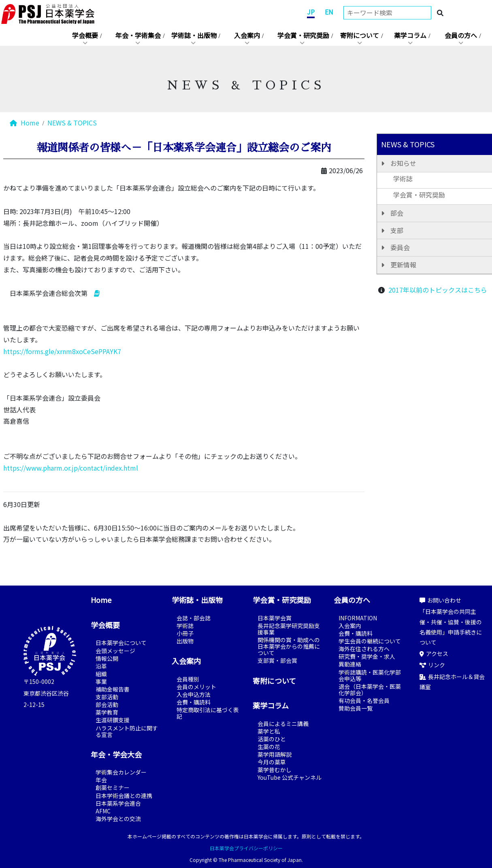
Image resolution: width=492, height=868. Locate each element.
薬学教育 (107, 712)
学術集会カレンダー (121, 772)
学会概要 (85, 35)
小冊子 (185, 633)
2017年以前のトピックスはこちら (438, 290)
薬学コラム (410, 35)
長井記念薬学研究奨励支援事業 (289, 629)
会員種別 (188, 679)
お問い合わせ (440, 600)
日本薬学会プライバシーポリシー (246, 848)
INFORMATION (358, 618)
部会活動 (107, 705)
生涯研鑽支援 (113, 720)
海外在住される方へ (364, 649)
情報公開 (107, 658)
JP (311, 12)
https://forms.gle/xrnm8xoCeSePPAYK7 (62, 351)
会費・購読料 (194, 702)
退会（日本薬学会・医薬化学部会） (370, 690)
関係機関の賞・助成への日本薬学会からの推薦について (289, 646)
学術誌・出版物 (194, 35)
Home (24, 123)
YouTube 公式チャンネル (290, 777)
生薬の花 (269, 747)
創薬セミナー (113, 787)
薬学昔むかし (275, 770)
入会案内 (247, 35)
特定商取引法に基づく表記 (208, 713)
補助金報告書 (113, 689)
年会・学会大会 (116, 754)
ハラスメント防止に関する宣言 (127, 731)
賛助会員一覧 (356, 708)
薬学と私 (269, 731)
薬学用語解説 (275, 754)
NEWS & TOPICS (72, 123)
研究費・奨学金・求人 (367, 656)
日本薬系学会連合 (118, 803)
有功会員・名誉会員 (364, 700)
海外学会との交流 (118, 819)
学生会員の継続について (370, 641)
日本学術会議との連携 (124, 796)
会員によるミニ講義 (283, 724)
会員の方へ (461, 35)
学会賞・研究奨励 (303, 35)
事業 (101, 681)
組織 (101, 674)
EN (329, 12)
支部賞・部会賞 (277, 660)
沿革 (101, 666)
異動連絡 (350, 664)
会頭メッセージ (115, 651)
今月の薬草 (272, 762)
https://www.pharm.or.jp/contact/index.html (71, 468)
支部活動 (107, 697)
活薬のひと (272, 739)
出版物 (185, 641)
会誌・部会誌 (194, 618)
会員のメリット (196, 687)
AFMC (103, 811)
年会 (101, 780)
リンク (432, 665)
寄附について (360, 35)
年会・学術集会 (138, 35)
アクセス (434, 654)
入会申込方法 (194, 694)
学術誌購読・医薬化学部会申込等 (370, 675)
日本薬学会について (121, 643)
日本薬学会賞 (275, 618)
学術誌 (185, 626)
